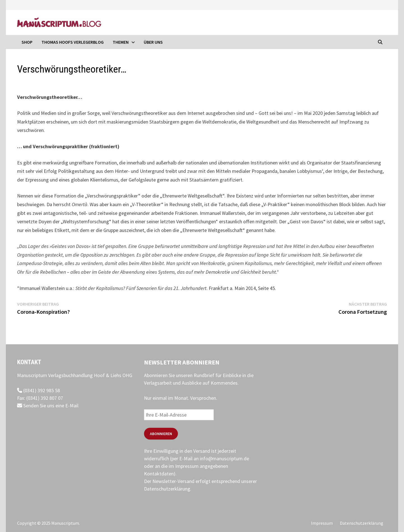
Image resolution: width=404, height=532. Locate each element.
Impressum (322, 523)
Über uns (153, 42)
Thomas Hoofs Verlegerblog (73, 42)
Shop (27, 42)
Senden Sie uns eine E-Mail (48, 406)
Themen (121, 42)
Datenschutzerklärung (167, 489)
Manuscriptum (65, 523)
